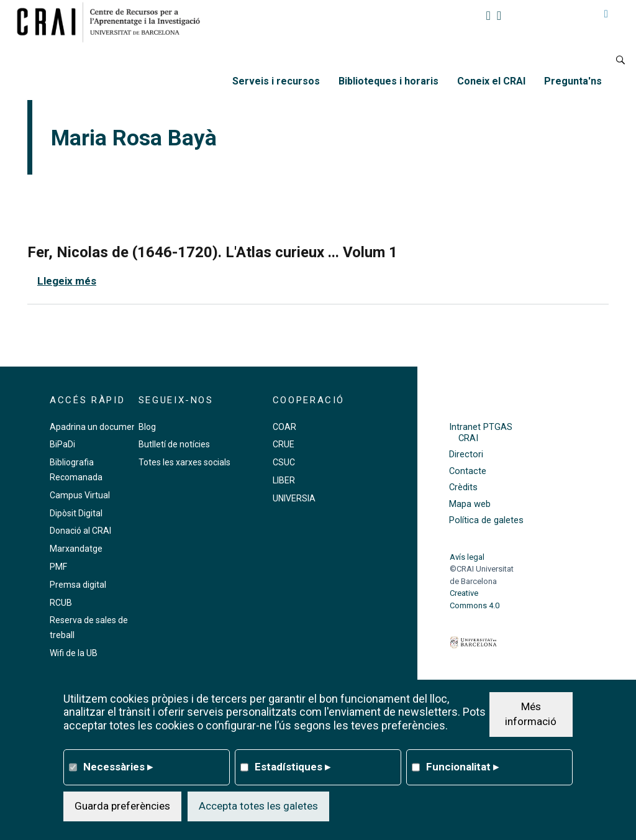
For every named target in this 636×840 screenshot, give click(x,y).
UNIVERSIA (294, 498)
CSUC (284, 462)
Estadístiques (293, 767)
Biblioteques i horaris (388, 81)
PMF (58, 567)
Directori (466, 454)
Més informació (531, 714)
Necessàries (118, 767)
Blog (147, 427)
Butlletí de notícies (174, 444)
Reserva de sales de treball (89, 628)
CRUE (284, 444)
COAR (284, 427)
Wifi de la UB (74, 653)
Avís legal (467, 557)
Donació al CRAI (80, 531)
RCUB (61, 603)
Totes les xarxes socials (184, 462)
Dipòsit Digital (76, 513)
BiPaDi (62, 444)
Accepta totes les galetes (258, 806)
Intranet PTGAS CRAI (481, 432)
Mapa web (470, 504)
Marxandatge (76, 549)
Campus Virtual (80, 495)
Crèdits (463, 487)
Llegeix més (67, 281)
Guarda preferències (122, 806)
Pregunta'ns (573, 81)
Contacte (468, 471)
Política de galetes (486, 520)
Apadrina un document (95, 427)
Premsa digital (78, 585)
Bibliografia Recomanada (76, 470)
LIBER (284, 480)
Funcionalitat (462, 767)
